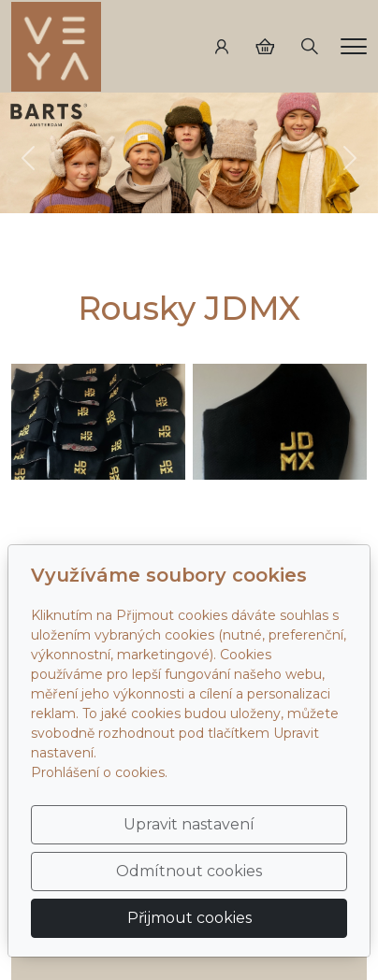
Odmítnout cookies (189, 871)
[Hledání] (310, 47)
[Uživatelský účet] (222, 47)
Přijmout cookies (189, 918)
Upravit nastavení (189, 824)
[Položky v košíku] (265, 47)
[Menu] (354, 46)
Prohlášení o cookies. (99, 772)
